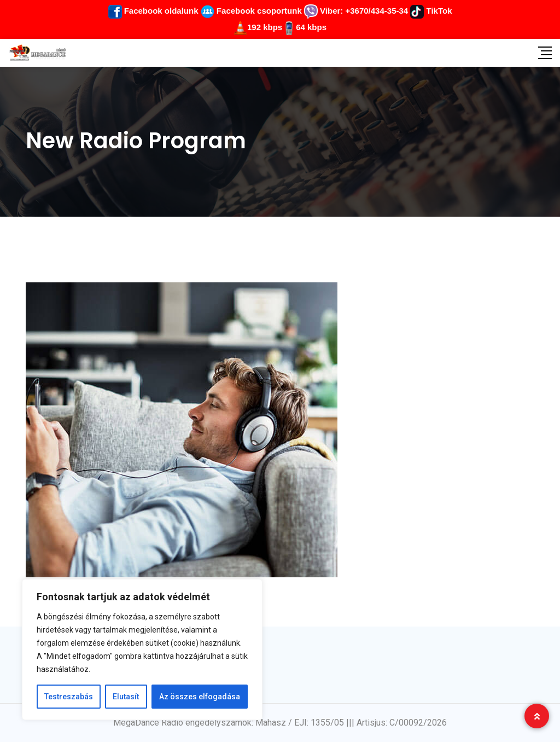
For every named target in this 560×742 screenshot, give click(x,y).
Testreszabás (69, 697)
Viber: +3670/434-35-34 (356, 11)
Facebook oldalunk (153, 11)
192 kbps (265, 27)
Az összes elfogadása (200, 697)
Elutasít (126, 697)
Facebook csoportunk (251, 11)
